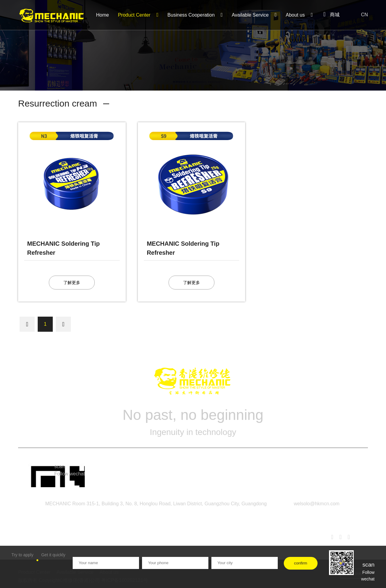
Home (102, 15)
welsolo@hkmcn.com (316, 504)
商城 (331, 15)
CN (361, 13)
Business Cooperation (195, 15)
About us (299, 15)
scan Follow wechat (70, 470)
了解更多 (72, 283)
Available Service (254, 15)
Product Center (138, 15)
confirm (301, 563)
